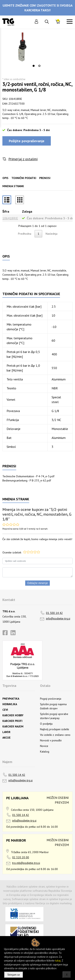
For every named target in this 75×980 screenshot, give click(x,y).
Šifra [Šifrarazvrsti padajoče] (6, 211)
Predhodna (25, 234)
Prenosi (45, 178)
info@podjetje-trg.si (58, 618)
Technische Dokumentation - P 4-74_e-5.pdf (28, 476)
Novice (44, 746)
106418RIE (10, 218)
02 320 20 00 (21, 857)
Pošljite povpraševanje (27, 141)
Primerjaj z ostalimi (23, 159)
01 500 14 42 (54, 613)
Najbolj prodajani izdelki (54, 729)
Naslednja (51, 234)
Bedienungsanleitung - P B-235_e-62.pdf (27, 480)
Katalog (45, 752)
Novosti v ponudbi (51, 740)
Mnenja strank (13, 186)
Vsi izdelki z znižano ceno (55, 735)
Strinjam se (14, 975)
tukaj (58, 961)
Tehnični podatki (24, 178)
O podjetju (46, 724)
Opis (5, 178)
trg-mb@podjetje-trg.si (26, 863)
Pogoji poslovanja (51, 699)
